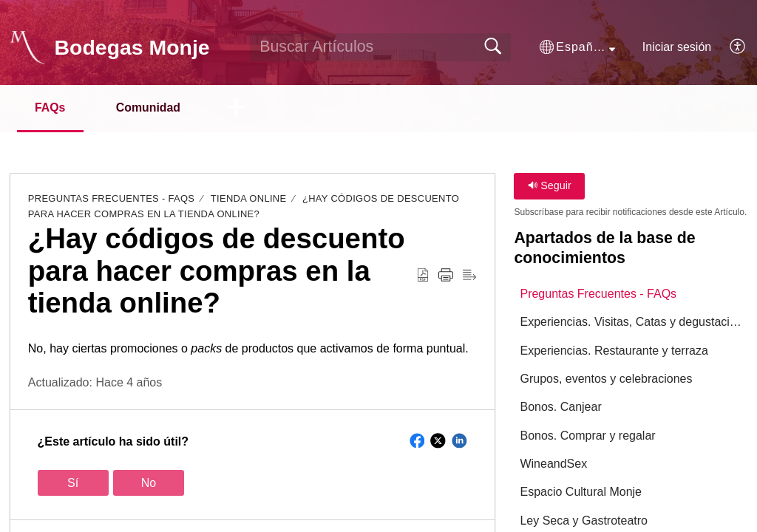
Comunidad (151, 108)
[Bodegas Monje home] (27, 47)
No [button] (149, 483)
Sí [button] (73, 483)
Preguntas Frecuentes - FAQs (112, 199)
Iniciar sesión (677, 47)
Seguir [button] (550, 186)
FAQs (51, 108)
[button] (577, 47)
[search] (380, 47)
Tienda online (249, 199)
